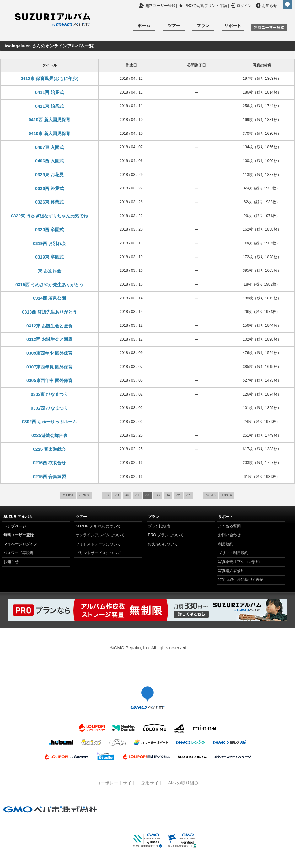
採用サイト (152, 783)
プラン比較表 (159, 526)
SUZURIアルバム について (98, 526)
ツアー (174, 28)
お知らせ (270, 6)
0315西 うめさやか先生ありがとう (49, 285)
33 (158, 495)
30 (127, 495)
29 (117, 495)
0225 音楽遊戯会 (49, 449)
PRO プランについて (166, 535)
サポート (233, 28)
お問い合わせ (229, 535)
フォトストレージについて (98, 544)
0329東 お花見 (49, 175)
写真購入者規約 (231, 571)
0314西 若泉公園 (49, 298)
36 (188, 495)
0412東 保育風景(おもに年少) (49, 79)
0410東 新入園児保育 (49, 134)
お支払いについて (163, 544)
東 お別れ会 (50, 271)
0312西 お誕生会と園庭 (49, 339)
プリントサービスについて (98, 553)
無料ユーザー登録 (160, 6)
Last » (227, 495)
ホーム (144, 28)
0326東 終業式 (49, 202)
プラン (203, 28)
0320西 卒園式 (49, 230)
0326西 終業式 (49, 188)
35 (178, 495)
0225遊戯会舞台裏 (49, 435)
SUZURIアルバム (53, 20)
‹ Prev (84, 495)
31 (137, 495)
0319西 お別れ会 (49, 243)
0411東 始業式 (49, 106)
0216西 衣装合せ (49, 463)
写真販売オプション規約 (239, 562)
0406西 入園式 (49, 161)
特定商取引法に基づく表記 (241, 580)
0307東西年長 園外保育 (49, 367)
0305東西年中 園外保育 (49, 380)
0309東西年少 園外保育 (49, 353)
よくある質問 (229, 526)
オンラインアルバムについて (100, 535)
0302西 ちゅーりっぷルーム (49, 422)
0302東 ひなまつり (49, 394)
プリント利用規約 (233, 553)
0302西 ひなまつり (49, 408)
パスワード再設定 (19, 553)
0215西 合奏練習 (49, 477)
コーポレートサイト (116, 783)
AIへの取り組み (183, 783)
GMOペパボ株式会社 (287, 5)
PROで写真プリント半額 (206, 6)
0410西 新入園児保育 (49, 120)
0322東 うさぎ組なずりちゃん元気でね (49, 216)
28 (107, 495)
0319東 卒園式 (49, 257)
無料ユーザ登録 (269, 27)
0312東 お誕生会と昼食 (49, 326)
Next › (211, 495)
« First (68, 495)
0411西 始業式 (49, 92)
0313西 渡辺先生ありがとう (49, 312)
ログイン (244, 6)
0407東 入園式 (49, 147)
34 (168, 495)
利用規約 (226, 544)
